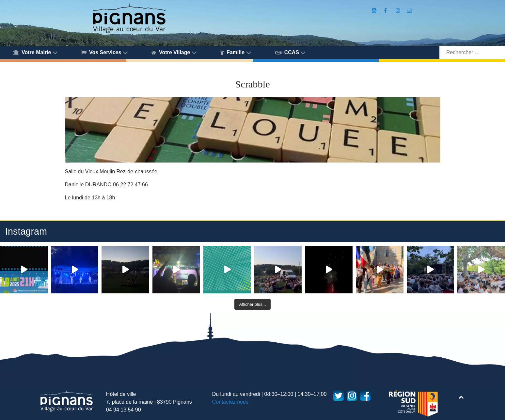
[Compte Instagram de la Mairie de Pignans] (399, 11)
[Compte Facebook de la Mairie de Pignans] (386, 11)
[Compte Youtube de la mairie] (375, 11)
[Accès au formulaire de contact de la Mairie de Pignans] (410, 11)
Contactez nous (230, 402)
